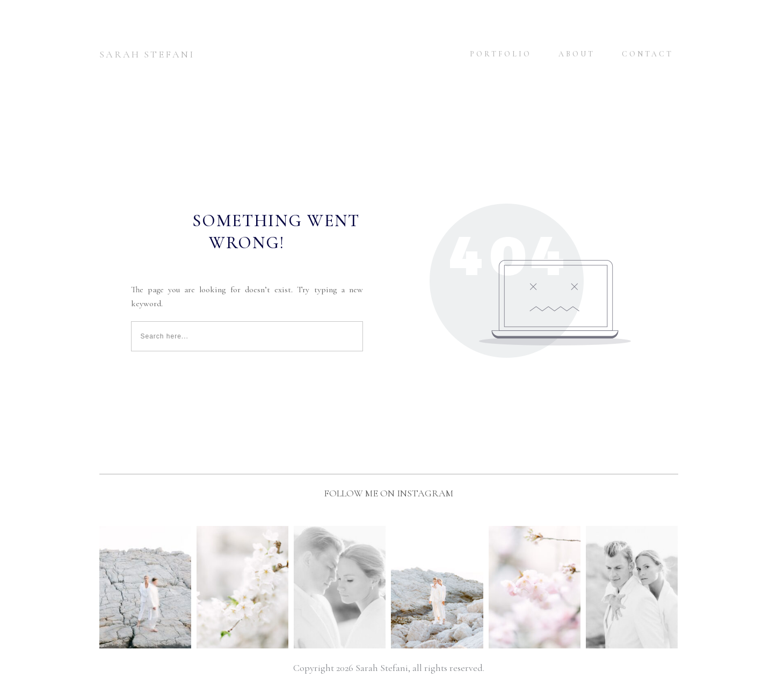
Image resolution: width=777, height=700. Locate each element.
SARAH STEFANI (147, 54)
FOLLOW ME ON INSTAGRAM (388, 493)
